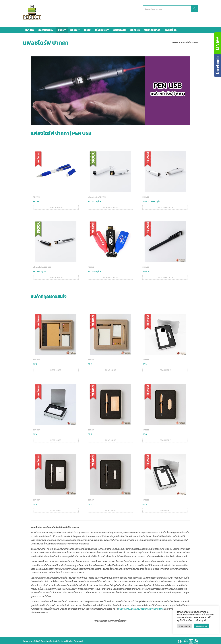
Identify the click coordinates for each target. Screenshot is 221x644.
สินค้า (62, 28)
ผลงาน (75, 28)
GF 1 (35, 362)
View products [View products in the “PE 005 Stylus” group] (110, 275)
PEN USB (36, 195)
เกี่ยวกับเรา (102, 28)
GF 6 (145, 432)
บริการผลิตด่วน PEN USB (97, 195)
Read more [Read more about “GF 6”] (165, 438)
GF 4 (35, 432)
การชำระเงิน (120, 28)
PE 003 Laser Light (151, 199)
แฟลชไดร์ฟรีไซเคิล (156, 607)
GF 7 (35, 502)
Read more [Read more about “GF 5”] (110, 438)
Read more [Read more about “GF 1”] (56, 368)
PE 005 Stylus (94, 269)
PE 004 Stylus (40, 269)
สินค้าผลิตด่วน (46, 28)
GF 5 (90, 432)
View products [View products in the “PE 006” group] (165, 275)
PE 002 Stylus (94, 199)
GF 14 (145, 502)
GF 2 (90, 362)
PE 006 (146, 269)
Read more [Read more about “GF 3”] (165, 368)
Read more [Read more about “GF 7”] (56, 508)
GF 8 (90, 502)
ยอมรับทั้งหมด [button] (202, 626)
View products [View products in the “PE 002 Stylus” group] (110, 205)
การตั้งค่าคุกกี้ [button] (185, 626)
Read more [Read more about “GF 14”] (165, 508)
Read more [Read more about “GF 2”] (110, 368)
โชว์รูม (87, 28)
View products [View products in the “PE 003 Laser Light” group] (165, 205)
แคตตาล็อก (171, 28)
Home (175, 41)
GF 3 (144, 362)
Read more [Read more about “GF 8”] (110, 508)
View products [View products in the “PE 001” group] (56, 205)
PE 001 (36, 199)
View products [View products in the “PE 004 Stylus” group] (56, 275)
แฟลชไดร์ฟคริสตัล (139, 607)
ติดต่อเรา (135, 28)
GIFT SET (36, 358)
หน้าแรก (30, 28)
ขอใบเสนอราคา (152, 28)
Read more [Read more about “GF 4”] (56, 438)
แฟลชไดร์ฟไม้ (124, 607)
